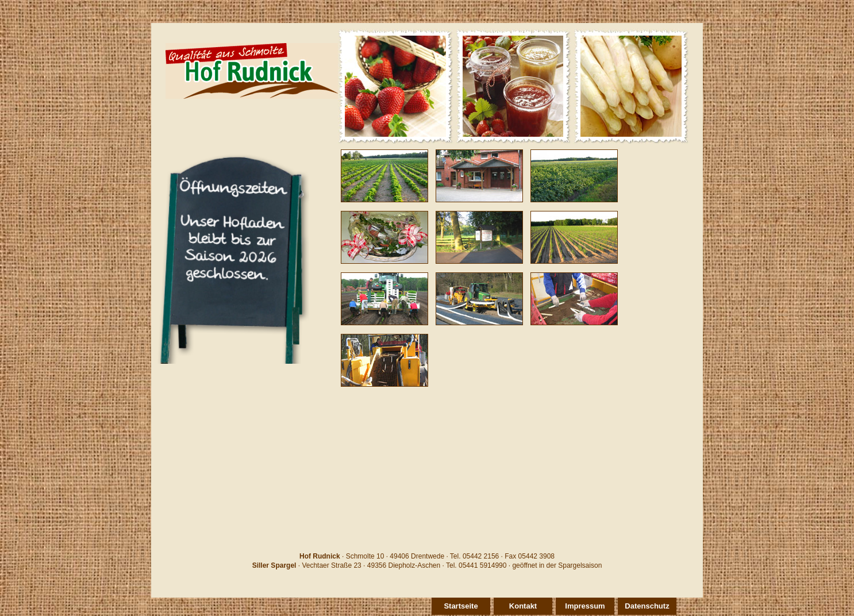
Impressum (585, 606)
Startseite (461, 606)
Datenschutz (647, 606)
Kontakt (523, 606)
